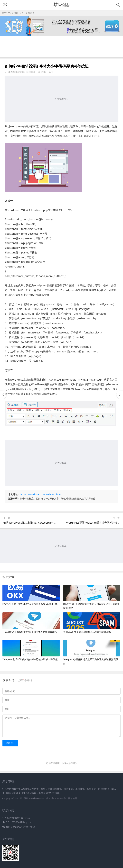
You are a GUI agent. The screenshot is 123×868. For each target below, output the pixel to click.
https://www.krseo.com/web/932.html (41, 494)
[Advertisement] (61, 99)
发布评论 (10, 743)
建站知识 (18, 13)
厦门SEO (6, 13)
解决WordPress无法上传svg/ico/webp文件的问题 (33, 523)
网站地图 (73, 798)
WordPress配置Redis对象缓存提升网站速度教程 (94, 523)
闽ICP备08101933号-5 (57, 798)
